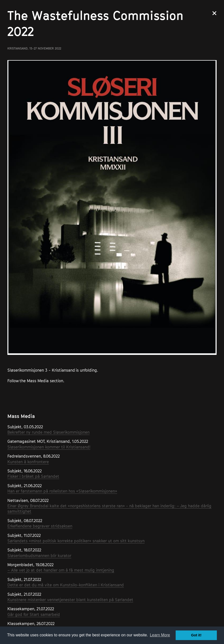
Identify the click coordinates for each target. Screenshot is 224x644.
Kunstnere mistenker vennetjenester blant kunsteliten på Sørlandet (70, 600)
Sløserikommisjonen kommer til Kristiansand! (49, 447)
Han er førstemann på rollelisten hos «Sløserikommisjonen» (62, 491)
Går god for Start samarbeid (34, 614)
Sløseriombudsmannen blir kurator (39, 556)
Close (214, 13)
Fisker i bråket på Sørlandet (33, 476)
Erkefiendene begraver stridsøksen (40, 526)
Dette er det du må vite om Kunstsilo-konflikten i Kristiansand (66, 585)
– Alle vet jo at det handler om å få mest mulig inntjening (61, 570)
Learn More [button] (160, 635)
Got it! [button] (196, 635)
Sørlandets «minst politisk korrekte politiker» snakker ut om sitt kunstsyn (76, 541)
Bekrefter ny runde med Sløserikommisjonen (48, 432)
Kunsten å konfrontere (28, 462)
